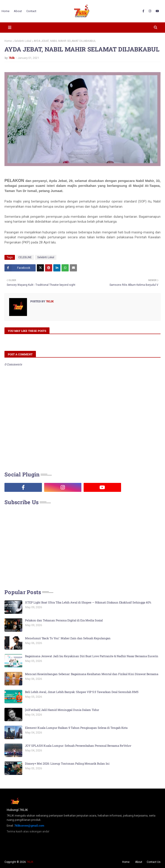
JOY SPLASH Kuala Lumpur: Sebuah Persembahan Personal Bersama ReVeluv (78, 746)
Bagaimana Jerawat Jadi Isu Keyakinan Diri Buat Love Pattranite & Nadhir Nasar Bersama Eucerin (92, 656)
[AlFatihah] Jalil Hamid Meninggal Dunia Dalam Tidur (62, 710)
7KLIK (30, 862)
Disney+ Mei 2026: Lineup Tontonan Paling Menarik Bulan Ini (67, 763)
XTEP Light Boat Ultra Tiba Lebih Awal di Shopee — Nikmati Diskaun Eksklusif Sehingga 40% (88, 602)
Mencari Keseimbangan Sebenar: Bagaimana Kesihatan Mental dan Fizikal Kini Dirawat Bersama (92, 674)
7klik (12, 58)
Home (8, 41)
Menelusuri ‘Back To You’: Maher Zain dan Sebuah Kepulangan (68, 638)
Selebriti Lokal (23, 41)
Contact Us (154, 862)
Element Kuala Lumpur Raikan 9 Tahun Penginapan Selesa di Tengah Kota (76, 728)
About (139, 862)
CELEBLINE (25, 257)
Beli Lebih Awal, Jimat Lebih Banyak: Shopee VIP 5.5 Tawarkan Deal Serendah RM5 (82, 692)
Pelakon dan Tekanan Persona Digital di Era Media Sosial (64, 620)
